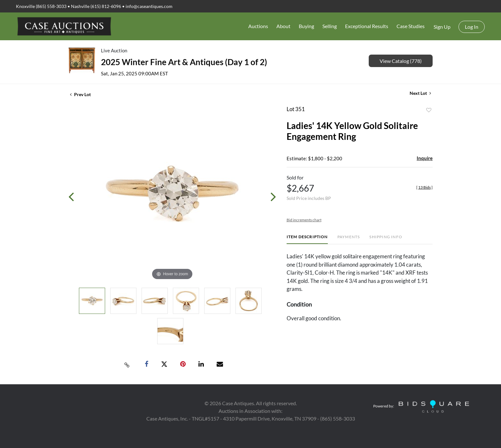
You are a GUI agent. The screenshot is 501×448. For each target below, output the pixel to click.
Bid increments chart (304, 220)
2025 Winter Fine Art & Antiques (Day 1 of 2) (184, 62)
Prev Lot (80, 94)
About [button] (283, 26)
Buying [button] (306, 26)
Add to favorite (429, 110)
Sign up (442, 27)
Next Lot (420, 93)
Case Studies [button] (411, 26)
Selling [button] (330, 26)
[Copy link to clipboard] (127, 364)
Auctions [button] (258, 26)
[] (424, 187)
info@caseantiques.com (149, 6)
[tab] (307, 239)
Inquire (425, 158)
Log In (472, 27)
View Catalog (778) (401, 61)
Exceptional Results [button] (367, 26)
